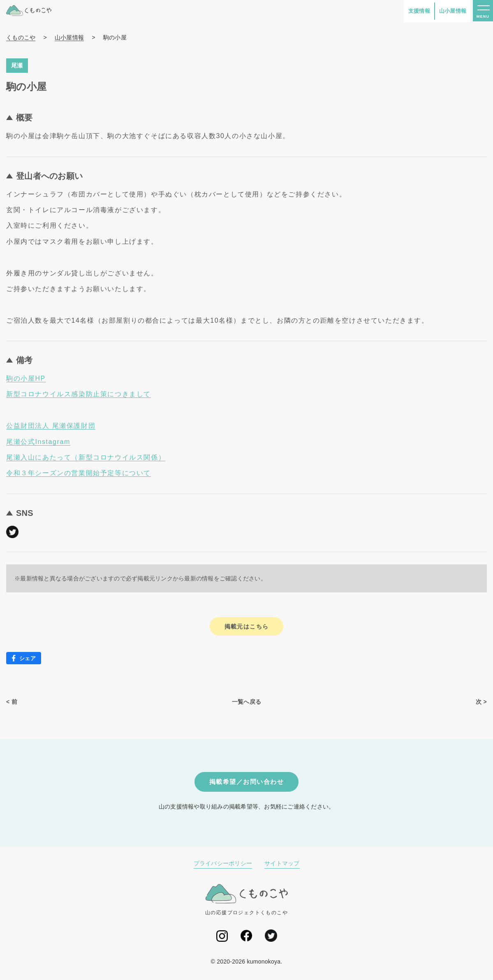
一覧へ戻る (246, 702)
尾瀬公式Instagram (38, 442)
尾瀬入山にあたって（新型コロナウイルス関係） (86, 457)
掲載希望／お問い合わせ (247, 783)
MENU (482, 17)
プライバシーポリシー (223, 865)
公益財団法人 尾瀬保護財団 (51, 426)
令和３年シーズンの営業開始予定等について (79, 473)
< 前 (12, 702)
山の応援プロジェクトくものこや (246, 901)
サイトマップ (282, 865)
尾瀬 (17, 65)
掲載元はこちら (247, 626)
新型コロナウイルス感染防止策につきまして (79, 394)
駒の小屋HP (26, 378)
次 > (481, 702)
